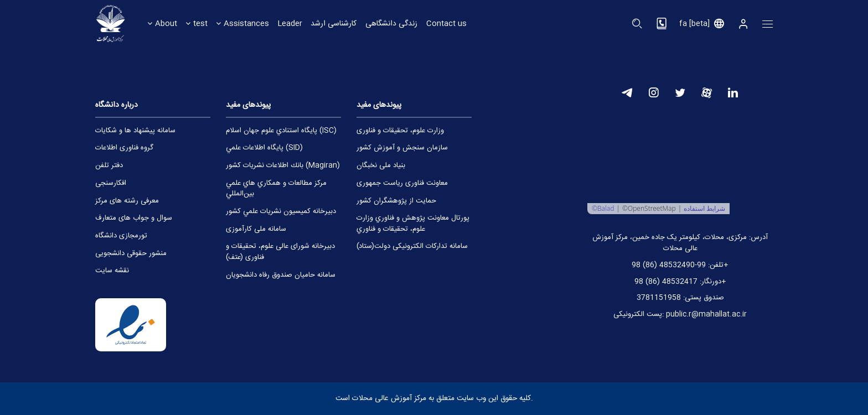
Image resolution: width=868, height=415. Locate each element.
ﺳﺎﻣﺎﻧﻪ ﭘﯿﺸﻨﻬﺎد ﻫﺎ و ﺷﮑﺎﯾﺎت (135, 131)
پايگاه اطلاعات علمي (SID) (264, 148)
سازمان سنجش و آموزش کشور (402, 148)
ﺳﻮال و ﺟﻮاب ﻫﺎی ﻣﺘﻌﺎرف (134, 218)
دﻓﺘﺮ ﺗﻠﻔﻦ (109, 166)
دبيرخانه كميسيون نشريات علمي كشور (281, 212)
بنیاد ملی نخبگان (381, 166)
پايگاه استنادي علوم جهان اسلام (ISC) (281, 131)
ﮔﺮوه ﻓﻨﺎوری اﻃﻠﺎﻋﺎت (124, 148)
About (166, 24)
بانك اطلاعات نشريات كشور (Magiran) (283, 166)
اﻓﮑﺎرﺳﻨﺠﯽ (111, 183)
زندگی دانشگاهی (393, 24)
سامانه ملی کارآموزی (256, 229)
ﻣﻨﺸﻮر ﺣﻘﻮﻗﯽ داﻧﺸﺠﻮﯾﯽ (131, 254)
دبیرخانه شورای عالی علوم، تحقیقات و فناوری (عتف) (280, 252)
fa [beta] (694, 24)
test (200, 24)
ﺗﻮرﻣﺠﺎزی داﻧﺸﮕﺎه (121, 236)
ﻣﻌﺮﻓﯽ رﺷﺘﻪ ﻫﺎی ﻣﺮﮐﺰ (127, 201)
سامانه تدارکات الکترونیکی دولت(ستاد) (412, 247)
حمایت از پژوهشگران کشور (396, 201)
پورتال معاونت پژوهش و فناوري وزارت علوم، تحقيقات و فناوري (413, 224)
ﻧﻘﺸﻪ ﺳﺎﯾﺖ (112, 271)
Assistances (246, 24)
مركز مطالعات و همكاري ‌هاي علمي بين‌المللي (276, 189)
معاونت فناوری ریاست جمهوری (402, 183)
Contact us (448, 24)
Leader (290, 24)
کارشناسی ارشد (335, 24)
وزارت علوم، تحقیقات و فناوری (400, 131)
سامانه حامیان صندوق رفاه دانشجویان (281, 275)
